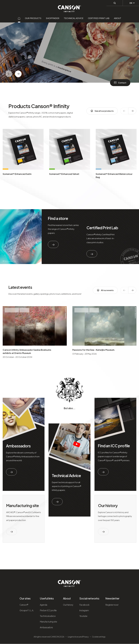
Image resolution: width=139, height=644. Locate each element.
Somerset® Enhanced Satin (17, 174)
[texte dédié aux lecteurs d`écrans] (18, 74)
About (118, 18)
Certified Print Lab (99, 18)
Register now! (112, 605)
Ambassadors (18, 446)
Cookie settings (99, 637)
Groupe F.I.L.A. (27, 610)
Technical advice (74, 18)
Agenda (43, 605)
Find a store (58, 218)
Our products (33, 18)
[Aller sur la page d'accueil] (19, 18)
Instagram (84, 610)
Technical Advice (66, 475)
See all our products (102, 111)
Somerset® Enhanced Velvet (64, 174)
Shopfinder (53, 18)
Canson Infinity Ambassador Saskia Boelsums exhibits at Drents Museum (27, 351)
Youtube (83, 616)
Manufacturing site (22, 505)
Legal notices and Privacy (78, 637)
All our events (105, 290)
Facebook (84, 605)
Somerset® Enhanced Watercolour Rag (114, 176)
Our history (108, 505)
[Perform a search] (115, 3)
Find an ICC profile (114, 446)
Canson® (24, 605)
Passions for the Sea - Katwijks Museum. (94, 350)
